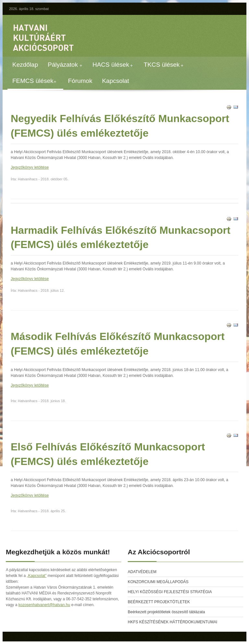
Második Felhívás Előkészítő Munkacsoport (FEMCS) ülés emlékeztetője (118, 344)
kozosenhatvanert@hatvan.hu (44, 605)
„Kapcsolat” (37, 576)
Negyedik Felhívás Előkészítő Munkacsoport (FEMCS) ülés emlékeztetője (120, 126)
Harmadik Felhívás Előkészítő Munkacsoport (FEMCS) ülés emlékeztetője (121, 237)
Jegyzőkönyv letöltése (30, 167)
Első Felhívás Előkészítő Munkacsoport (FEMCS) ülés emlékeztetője (108, 454)
